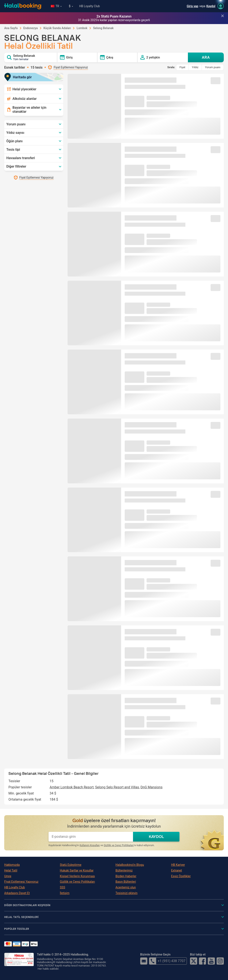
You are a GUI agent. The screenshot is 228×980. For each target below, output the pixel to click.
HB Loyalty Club (90, 6)
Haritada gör (20, 77)
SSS (63, 887)
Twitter (194, 961)
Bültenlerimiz (124, 870)
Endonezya (31, 28)
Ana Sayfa (11, 28)
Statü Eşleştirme (71, 865)
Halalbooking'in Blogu (130, 865)
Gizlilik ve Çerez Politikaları (119, 845)
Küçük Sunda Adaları (57, 28)
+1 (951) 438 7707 (167, 961)
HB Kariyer (178, 865)
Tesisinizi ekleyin (126, 893)
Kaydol (211, 6)
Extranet (177, 870)
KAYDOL (156, 837)
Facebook (202, 961)
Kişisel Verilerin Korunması (77, 876)
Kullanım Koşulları (90, 845)
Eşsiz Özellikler (181, 876)
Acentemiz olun (126, 887)
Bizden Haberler (126, 876)
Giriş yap (192, 6)
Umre (8, 876)
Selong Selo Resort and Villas (117, 787)
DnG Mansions (152, 787)
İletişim (65, 893)
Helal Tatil (11, 870)
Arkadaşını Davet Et (17, 893)
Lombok (82, 28)
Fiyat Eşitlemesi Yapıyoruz (21, 882)
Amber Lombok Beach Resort (72, 787)
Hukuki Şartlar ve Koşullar (77, 870)
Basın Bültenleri (126, 882)
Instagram (220, 961)
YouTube (211, 961)
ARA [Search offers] (206, 57)
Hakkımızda (12, 865)
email (144, 961)
